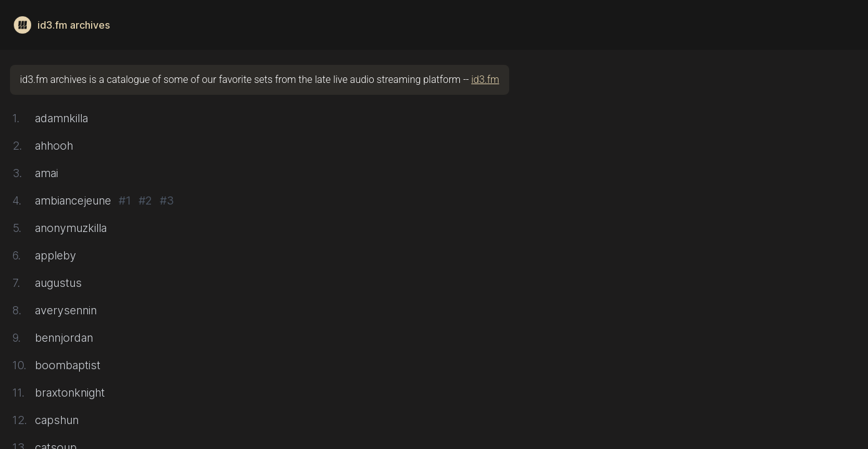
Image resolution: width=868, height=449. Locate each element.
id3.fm (485, 80)
